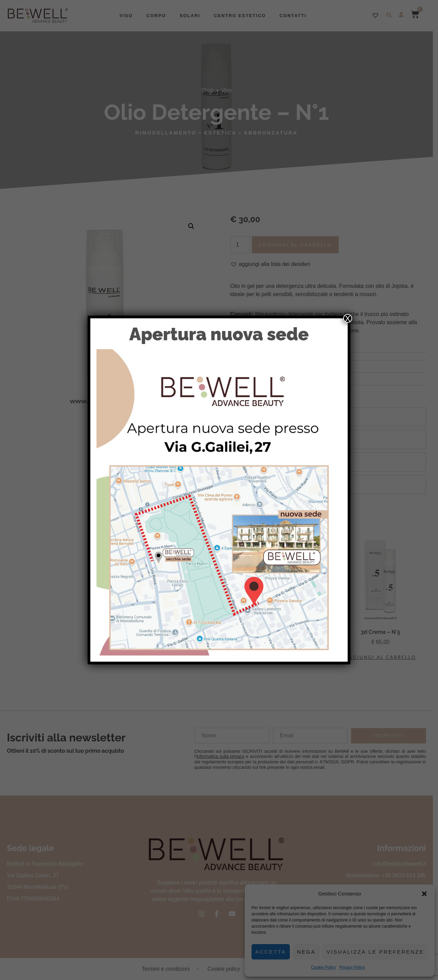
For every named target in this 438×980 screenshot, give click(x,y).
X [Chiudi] (348, 318)
